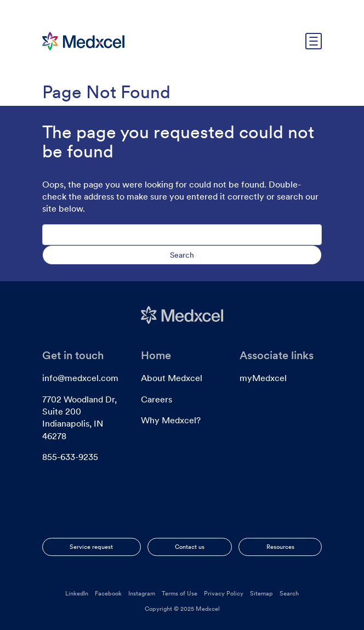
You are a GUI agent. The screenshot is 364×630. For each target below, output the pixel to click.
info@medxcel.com (80, 378)
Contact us (190, 547)
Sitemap (261, 593)
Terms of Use (180, 593)
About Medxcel (172, 378)
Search (289, 593)
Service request (91, 547)
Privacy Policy (224, 593)
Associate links (277, 355)
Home (156, 355)
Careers (157, 399)
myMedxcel (263, 378)
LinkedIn (77, 593)
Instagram (142, 593)
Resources (280, 547)
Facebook (108, 593)
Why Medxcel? (171, 420)
